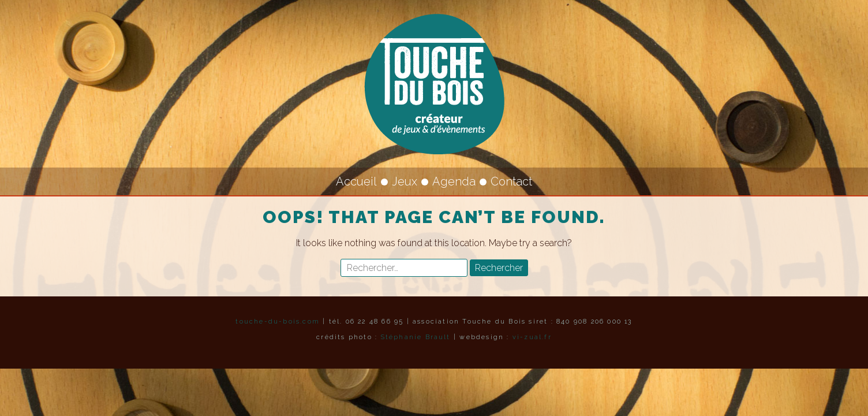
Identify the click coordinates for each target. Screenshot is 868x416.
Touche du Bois (434, 84)
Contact (511, 181)
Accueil (356, 181)
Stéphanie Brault (416, 337)
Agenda (454, 181)
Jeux (405, 181)
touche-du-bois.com (278, 322)
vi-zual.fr (532, 337)
